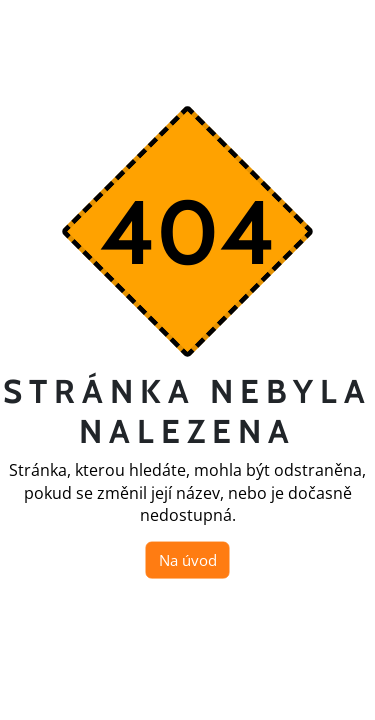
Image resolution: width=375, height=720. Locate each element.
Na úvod (188, 560)
